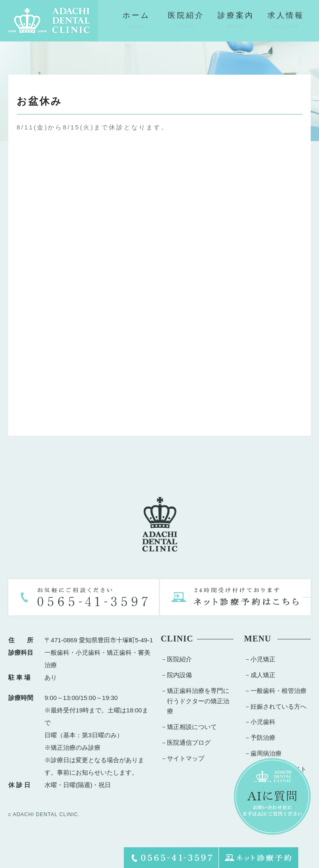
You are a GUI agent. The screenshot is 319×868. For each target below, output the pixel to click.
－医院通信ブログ (186, 742)
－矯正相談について (189, 727)
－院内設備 (176, 675)
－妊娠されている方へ (275, 706)
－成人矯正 (260, 675)
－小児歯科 (260, 722)
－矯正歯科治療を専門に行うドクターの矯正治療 (195, 701)
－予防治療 (260, 738)
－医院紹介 (176, 659)
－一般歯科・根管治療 (275, 691)
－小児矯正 (260, 659)
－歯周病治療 (263, 753)
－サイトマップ (183, 758)
